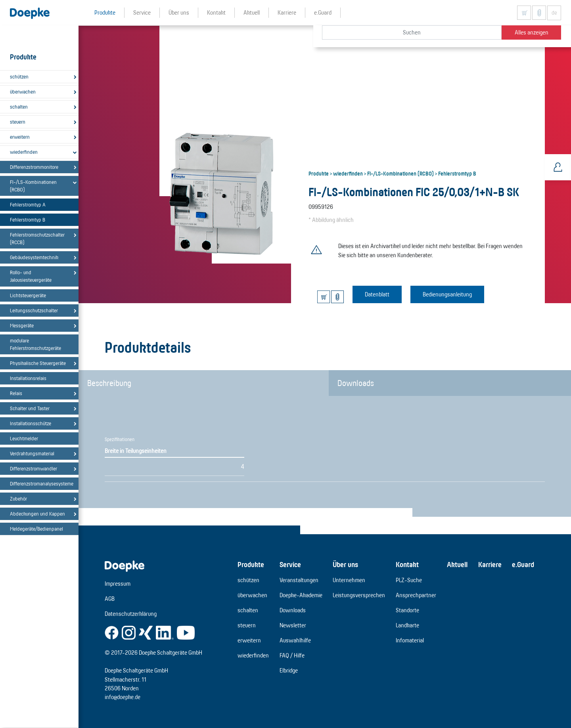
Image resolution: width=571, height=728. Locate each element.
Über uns (345, 564)
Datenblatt (377, 294)
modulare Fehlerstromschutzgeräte (35, 344)
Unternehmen (349, 580)
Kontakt (407, 564)
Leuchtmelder (24, 438)
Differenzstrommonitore (34, 167)
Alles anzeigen (532, 32)
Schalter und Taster (30, 408)
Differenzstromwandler (34, 468)
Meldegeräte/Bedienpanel (36, 529)
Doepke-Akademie (301, 595)
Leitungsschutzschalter (34, 310)
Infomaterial (410, 640)
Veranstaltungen (299, 580)
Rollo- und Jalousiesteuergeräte (31, 276)
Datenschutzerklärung (131, 614)
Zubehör (18, 499)
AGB (110, 599)
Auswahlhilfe (295, 640)
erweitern (20, 137)
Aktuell (457, 564)
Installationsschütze (31, 423)
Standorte (407, 610)
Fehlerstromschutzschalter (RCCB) (37, 238)
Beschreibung (109, 383)
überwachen (23, 92)
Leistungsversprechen (359, 595)
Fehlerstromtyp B (28, 220)
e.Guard (523, 564)
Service (290, 564)
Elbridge (289, 670)
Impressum (118, 584)
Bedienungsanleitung (447, 294)
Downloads (356, 383)
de (554, 13)
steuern (18, 122)
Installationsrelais (28, 378)
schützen (19, 76)
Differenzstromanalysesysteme (41, 483)
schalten (19, 107)
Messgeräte (22, 325)
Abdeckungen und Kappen (37, 514)
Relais (16, 393)
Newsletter (293, 625)
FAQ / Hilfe (292, 655)
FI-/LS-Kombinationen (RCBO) (33, 186)
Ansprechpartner (416, 595)
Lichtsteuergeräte (28, 295)
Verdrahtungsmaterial (32, 453)
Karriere (490, 564)
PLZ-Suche (409, 580)
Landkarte (407, 625)
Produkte (319, 173)
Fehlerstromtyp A (28, 204)
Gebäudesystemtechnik (34, 257)
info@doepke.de (123, 697)
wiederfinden (24, 152)
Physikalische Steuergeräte (38, 363)
